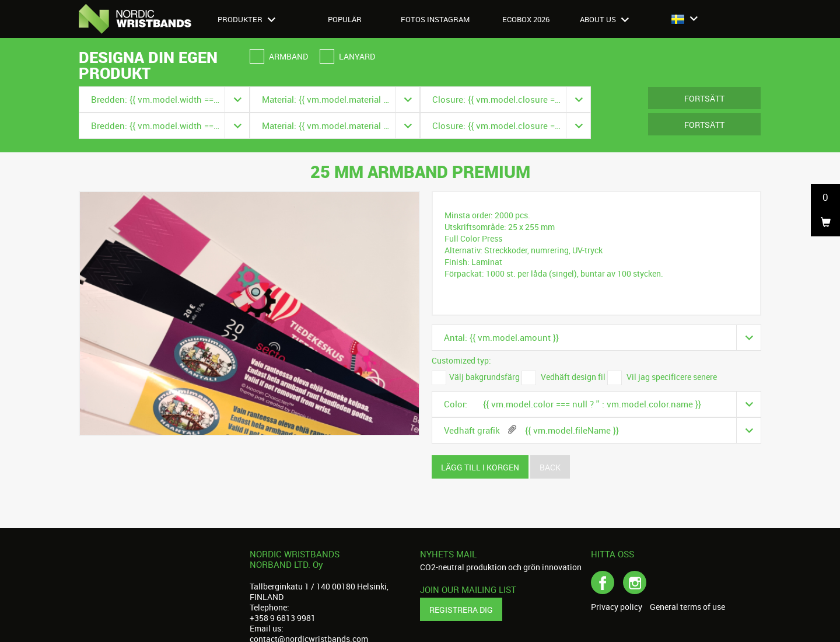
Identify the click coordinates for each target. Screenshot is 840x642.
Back (550, 467)
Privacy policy (617, 607)
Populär (345, 19)
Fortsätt (704, 98)
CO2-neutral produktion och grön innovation (501, 567)
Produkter (246, 19)
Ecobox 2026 (526, 19)
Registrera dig (461, 610)
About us (604, 19)
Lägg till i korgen (480, 467)
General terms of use (687, 607)
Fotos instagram (435, 19)
